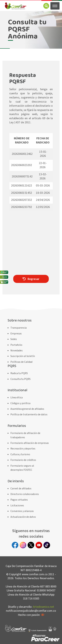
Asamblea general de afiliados (27, 409)
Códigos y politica (20, 403)
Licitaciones (17, 506)
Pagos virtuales (19, 500)
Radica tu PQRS (19, 373)
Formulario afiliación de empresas (30, 443)
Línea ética (17, 398)
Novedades (17, 351)
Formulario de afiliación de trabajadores (25, 435)
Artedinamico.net (43, 607)
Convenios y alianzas (22, 511)
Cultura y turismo (20, 454)
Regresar (31, 279)
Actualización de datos (23, 517)
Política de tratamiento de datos (29, 414)
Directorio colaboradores (25, 494)
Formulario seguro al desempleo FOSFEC (22, 468)
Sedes (14, 339)
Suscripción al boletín (23, 356)
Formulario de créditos (23, 460)
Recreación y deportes (23, 449)
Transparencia (19, 328)
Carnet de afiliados (21, 489)
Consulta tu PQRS (21, 379)
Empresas (16, 334)
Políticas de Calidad (21, 362)
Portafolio (16, 345)
